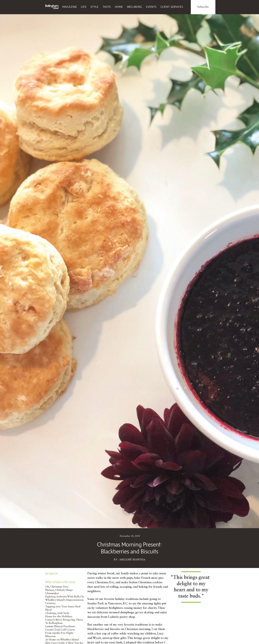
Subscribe (203, 7)
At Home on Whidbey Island (62, 640)
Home (119, 7)
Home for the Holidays (59, 617)
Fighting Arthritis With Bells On (65, 597)
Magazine (70, 7)
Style (95, 7)
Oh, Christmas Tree (57, 587)
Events (151, 7)
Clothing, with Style (57, 613)
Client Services (172, 7)
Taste (107, 7)
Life (84, 7)
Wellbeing (135, 7)
